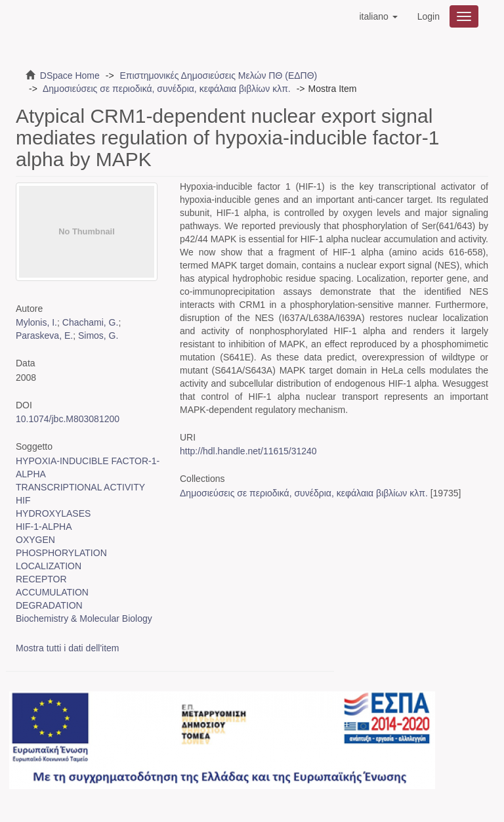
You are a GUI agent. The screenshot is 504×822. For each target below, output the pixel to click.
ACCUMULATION (52, 592)
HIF (23, 500)
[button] (378, 16)
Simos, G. (98, 335)
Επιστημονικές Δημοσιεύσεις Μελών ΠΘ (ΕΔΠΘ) (218, 76)
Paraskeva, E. (44, 335)
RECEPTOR (41, 579)
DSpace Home (70, 76)
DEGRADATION (49, 605)
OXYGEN (35, 540)
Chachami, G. (91, 322)
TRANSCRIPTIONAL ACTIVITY (80, 487)
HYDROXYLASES (53, 513)
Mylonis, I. (36, 322)
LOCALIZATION (49, 566)
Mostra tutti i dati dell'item (68, 648)
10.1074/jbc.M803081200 (68, 419)
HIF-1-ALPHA (44, 527)
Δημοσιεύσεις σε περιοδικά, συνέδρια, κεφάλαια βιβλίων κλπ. (167, 89)
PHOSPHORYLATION (61, 553)
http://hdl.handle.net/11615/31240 (248, 451)
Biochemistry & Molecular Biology (84, 618)
